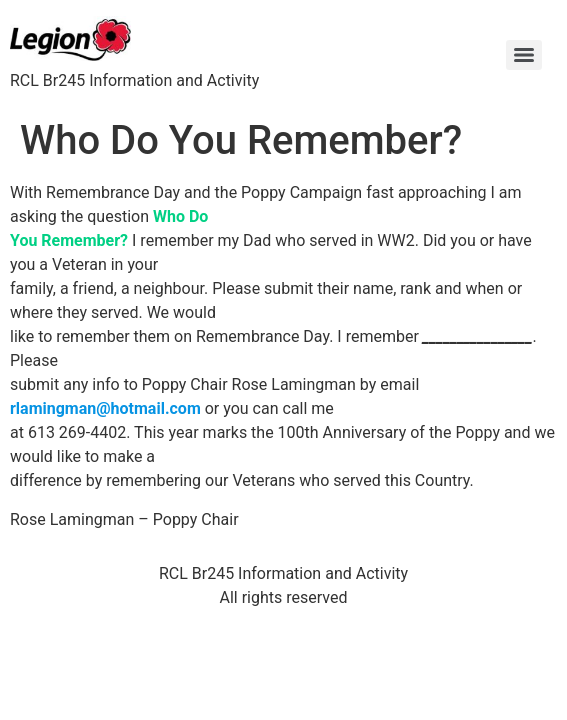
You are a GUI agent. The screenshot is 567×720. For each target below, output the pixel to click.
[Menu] (524, 55)
